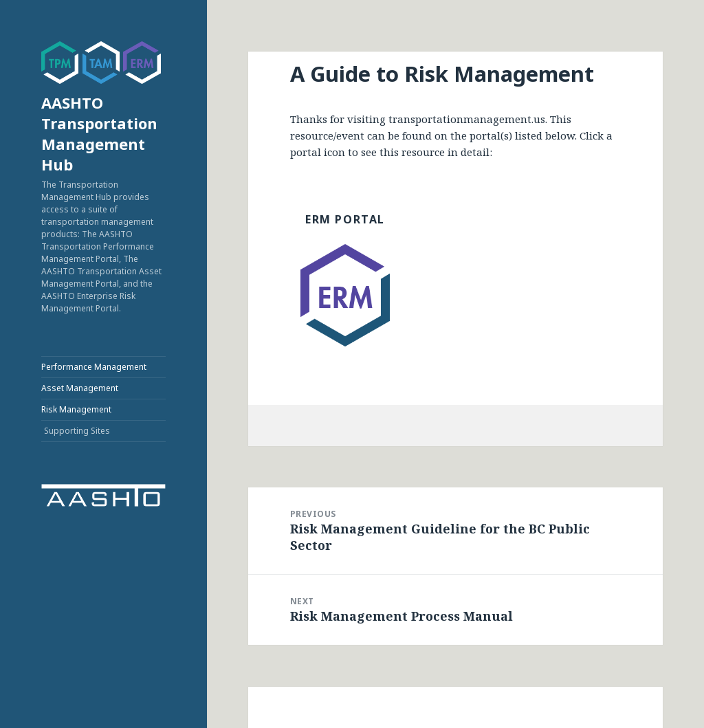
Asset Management (80, 388)
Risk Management (76, 409)
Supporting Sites (77, 431)
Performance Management (94, 367)
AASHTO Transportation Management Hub (99, 133)
